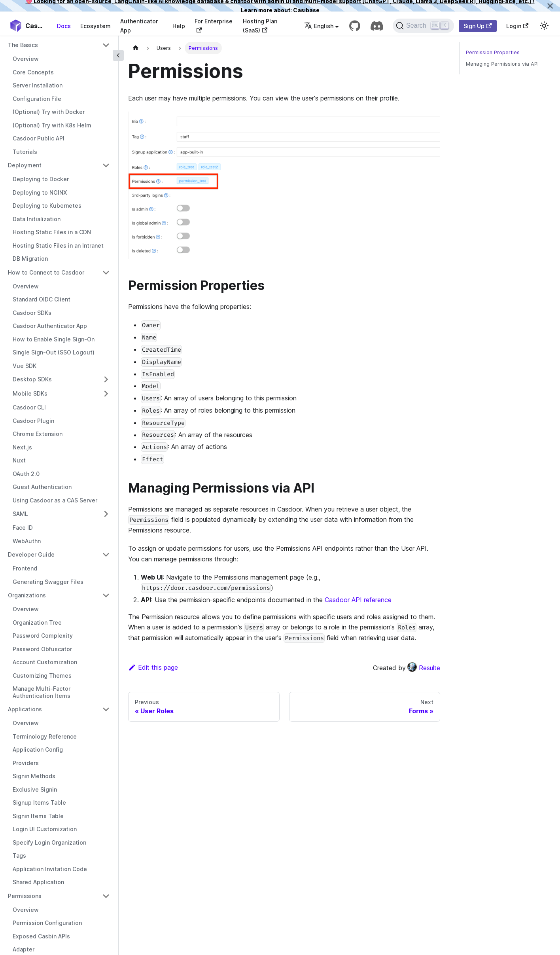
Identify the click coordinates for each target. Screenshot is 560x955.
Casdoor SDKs (32, 313)
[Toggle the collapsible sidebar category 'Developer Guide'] (106, 555)
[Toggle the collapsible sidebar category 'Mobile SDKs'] (106, 394)
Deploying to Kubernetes (47, 206)
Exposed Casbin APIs (41, 936)
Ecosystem (96, 26)
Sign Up (478, 26)
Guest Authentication (42, 487)
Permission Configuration (47, 923)
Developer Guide (31, 554)
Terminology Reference (45, 736)
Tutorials (25, 152)
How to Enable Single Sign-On (54, 339)
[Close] (550, 6)
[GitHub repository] (355, 26)
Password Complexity (43, 636)
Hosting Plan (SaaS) (260, 26)
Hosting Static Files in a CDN (52, 232)
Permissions (25, 896)
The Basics (23, 45)
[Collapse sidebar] (118, 55)
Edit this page (153, 667)
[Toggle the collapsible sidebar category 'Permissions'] (106, 896)
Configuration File (37, 99)
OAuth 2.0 (26, 474)
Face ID (23, 528)
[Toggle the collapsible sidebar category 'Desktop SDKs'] (106, 379)
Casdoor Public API (39, 138)
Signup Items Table (39, 802)
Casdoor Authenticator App (50, 326)
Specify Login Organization (49, 842)
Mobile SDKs (30, 393)
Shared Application (38, 882)
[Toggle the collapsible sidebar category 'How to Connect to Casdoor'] (106, 273)
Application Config (38, 749)
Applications (25, 709)
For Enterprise (214, 25)
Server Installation (38, 85)
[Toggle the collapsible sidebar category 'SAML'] (106, 514)
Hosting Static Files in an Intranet (58, 245)
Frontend (25, 568)
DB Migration (30, 259)
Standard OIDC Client (42, 299)
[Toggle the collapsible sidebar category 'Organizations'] (106, 595)
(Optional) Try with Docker (49, 112)
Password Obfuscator (42, 649)
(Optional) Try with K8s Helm (52, 125)
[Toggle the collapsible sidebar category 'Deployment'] (106, 165)
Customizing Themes (42, 676)
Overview (26, 59)
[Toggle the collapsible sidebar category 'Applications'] (106, 709)
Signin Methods (34, 776)
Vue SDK (25, 366)
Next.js (22, 447)
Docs (64, 26)
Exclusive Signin (35, 789)
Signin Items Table (38, 816)
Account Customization (45, 662)
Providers (26, 763)
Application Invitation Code (50, 869)
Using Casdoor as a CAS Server (55, 500)
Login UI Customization (45, 829)
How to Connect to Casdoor (46, 272)
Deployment (25, 165)
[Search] (423, 26)
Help (179, 26)
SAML (20, 514)
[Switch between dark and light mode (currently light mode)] (544, 26)
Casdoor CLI (29, 407)
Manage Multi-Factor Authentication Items (42, 692)
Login (517, 26)
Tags (19, 856)
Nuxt (19, 460)
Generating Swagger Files (48, 582)
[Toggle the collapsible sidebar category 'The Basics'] (106, 45)
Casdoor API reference (358, 600)
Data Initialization (37, 219)
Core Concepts (33, 72)
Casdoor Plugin (33, 421)
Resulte (424, 668)
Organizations (27, 595)
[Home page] (136, 48)
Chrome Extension (38, 434)
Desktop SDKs (32, 379)
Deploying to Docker (41, 179)
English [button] (319, 26)
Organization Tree (37, 622)
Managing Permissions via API (502, 64)
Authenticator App (139, 26)
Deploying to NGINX (40, 192)
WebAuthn (27, 541)
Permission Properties (493, 52)
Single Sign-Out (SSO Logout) (54, 352)
